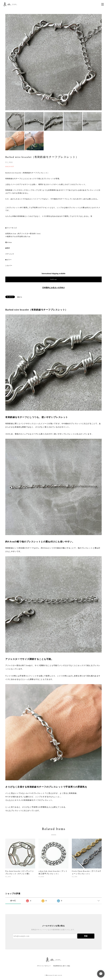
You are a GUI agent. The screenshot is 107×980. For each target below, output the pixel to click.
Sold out (53, 279)
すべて (13, 901)
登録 (86, 936)
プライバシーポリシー (44, 966)
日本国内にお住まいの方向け (53, 288)
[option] (53, 62)
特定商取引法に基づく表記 (62, 966)
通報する (20, 297)
